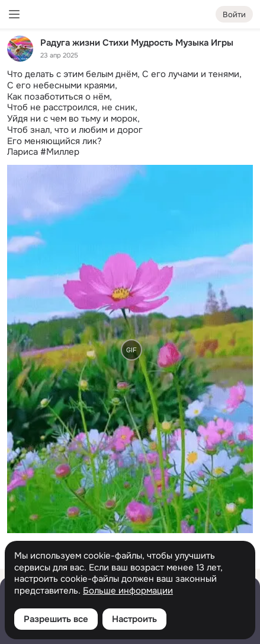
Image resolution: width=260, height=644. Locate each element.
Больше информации (128, 591)
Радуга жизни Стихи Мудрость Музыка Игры (137, 42)
